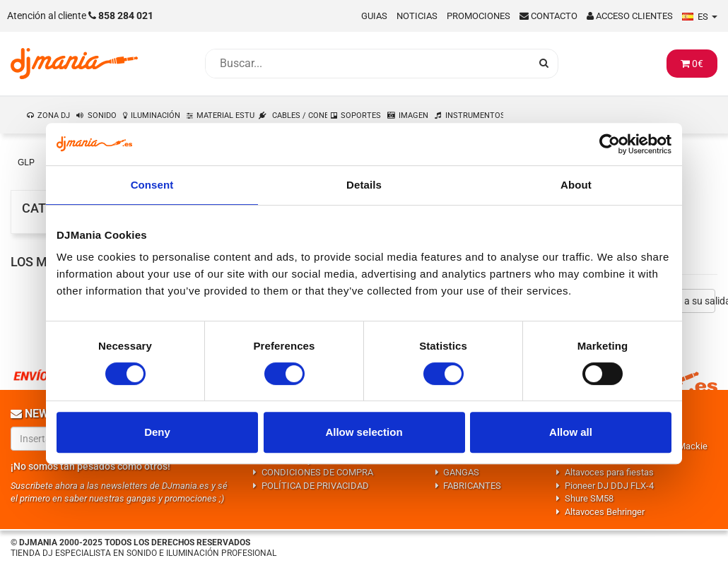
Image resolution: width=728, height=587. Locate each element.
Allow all (571, 432)
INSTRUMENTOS (475, 115)
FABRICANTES (472, 486)
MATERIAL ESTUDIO (226, 115)
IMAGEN (413, 115)
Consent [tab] (152, 185)
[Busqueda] (368, 64)
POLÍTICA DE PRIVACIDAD (315, 486)
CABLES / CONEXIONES (300, 115)
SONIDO (102, 115)
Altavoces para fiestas (609, 472)
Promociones (479, 16)
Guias (374, 16)
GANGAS (461, 472)
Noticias (417, 16)
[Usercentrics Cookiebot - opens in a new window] (610, 144)
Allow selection (364, 432)
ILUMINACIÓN (155, 115)
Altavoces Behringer (605, 512)
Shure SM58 (589, 498)
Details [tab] (364, 185)
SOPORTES (361, 115)
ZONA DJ (54, 115)
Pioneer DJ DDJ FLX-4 (609, 486)
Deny (157, 432)
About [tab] (576, 185)
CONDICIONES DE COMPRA (317, 472)
